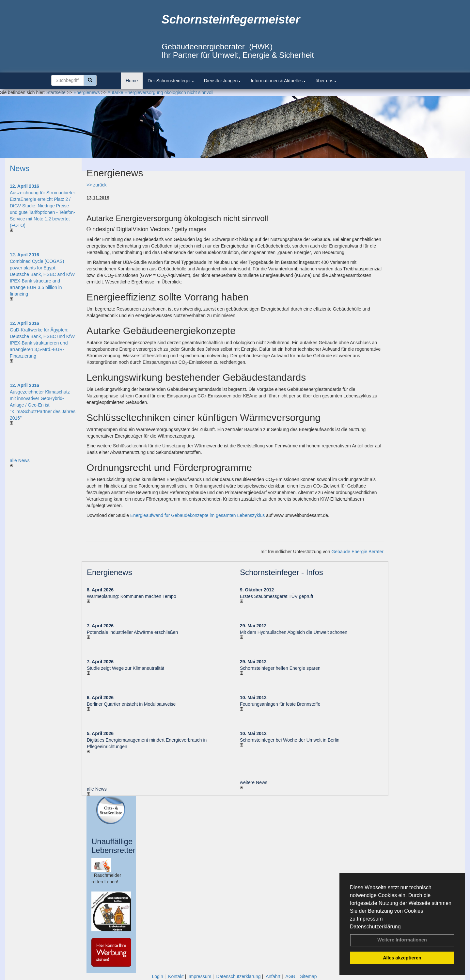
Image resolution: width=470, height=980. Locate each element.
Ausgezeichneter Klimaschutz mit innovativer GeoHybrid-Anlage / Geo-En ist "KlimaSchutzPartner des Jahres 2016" (43, 405)
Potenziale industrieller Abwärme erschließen (132, 632)
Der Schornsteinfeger (171, 81)
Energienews (110, 572)
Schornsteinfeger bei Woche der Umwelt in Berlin (290, 740)
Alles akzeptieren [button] (402, 958)
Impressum (370, 919)
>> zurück (96, 185)
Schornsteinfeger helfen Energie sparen (280, 668)
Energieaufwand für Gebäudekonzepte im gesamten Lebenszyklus (197, 515)
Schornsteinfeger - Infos (282, 572)
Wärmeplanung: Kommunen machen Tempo (132, 596)
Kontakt (176, 976)
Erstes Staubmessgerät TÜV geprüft (277, 596)
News (20, 168)
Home (132, 81)
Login (157, 976)
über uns (326, 81)
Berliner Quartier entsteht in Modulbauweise (131, 704)
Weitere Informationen (402, 940)
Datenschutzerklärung (375, 927)
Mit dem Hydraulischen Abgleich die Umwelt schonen (294, 632)
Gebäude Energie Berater (357, 552)
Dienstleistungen (223, 81)
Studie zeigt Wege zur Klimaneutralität (125, 668)
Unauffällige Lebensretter (113, 846)
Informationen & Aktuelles (278, 81)
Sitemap (308, 976)
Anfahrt (273, 976)
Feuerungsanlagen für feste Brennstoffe (280, 704)
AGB (290, 976)
